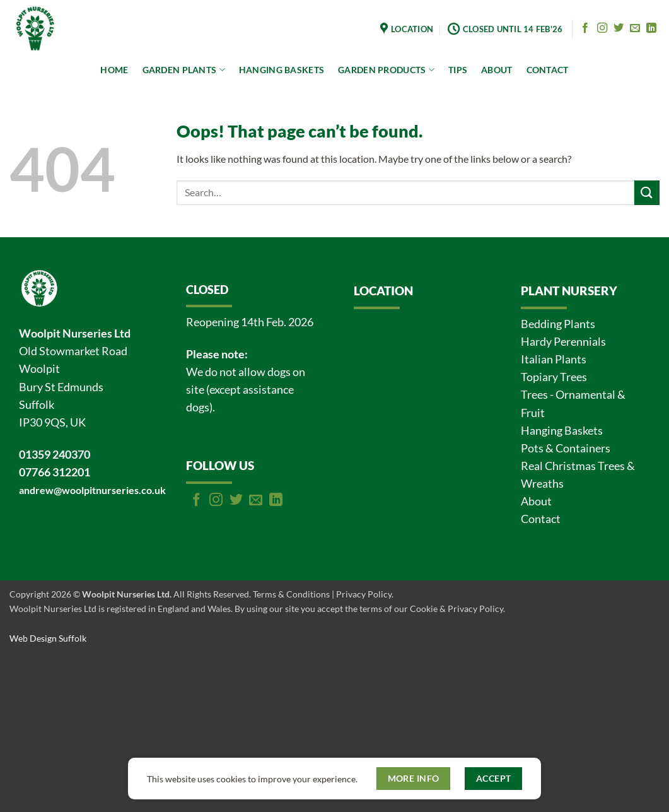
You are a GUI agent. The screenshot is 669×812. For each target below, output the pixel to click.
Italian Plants (554, 359)
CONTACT (548, 70)
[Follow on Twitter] (619, 28)
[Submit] (647, 193)
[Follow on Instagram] (602, 28)
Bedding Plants (558, 324)
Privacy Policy (364, 594)
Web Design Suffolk (48, 638)
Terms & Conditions (291, 594)
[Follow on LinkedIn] (651, 28)
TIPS (458, 70)
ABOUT (497, 70)
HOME (114, 70)
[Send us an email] (635, 28)
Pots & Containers (566, 448)
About (536, 501)
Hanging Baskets (562, 431)
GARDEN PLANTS (184, 70)
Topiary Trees (554, 377)
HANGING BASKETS (282, 70)
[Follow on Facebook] (585, 28)
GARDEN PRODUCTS (386, 70)
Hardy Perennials (563, 342)
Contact (541, 519)
